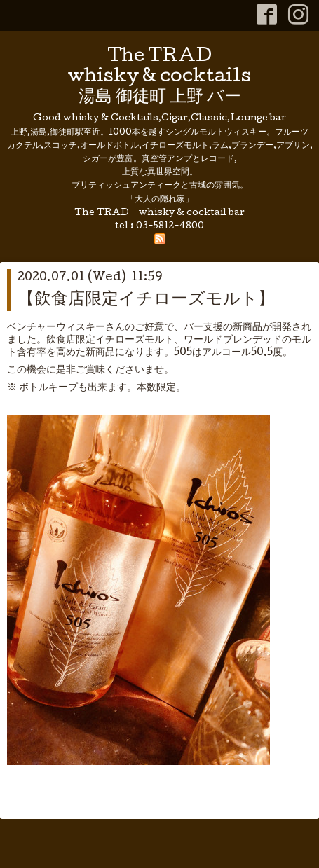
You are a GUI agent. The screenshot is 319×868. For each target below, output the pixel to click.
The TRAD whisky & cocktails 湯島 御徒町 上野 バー (159, 77)
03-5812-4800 (170, 227)
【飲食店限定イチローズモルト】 (146, 300)
